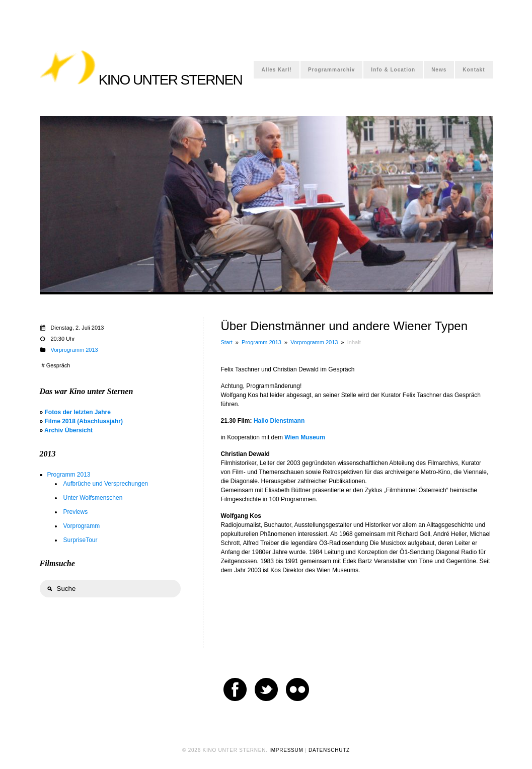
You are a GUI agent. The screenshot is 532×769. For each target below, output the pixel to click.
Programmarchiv (331, 70)
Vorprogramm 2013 (314, 342)
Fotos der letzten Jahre (78, 412)
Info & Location (393, 70)
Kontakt (474, 70)
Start (227, 342)
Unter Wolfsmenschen (93, 498)
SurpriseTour (81, 540)
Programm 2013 (261, 342)
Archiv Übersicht (68, 430)
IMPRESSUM (286, 750)
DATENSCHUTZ (329, 750)
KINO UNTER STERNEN (170, 80)
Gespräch (58, 365)
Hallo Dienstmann (279, 421)
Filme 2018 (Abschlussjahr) (84, 421)
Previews (76, 512)
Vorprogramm (82, 526)
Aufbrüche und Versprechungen (106, 484)
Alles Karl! (276, 70)
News (439, 70)
